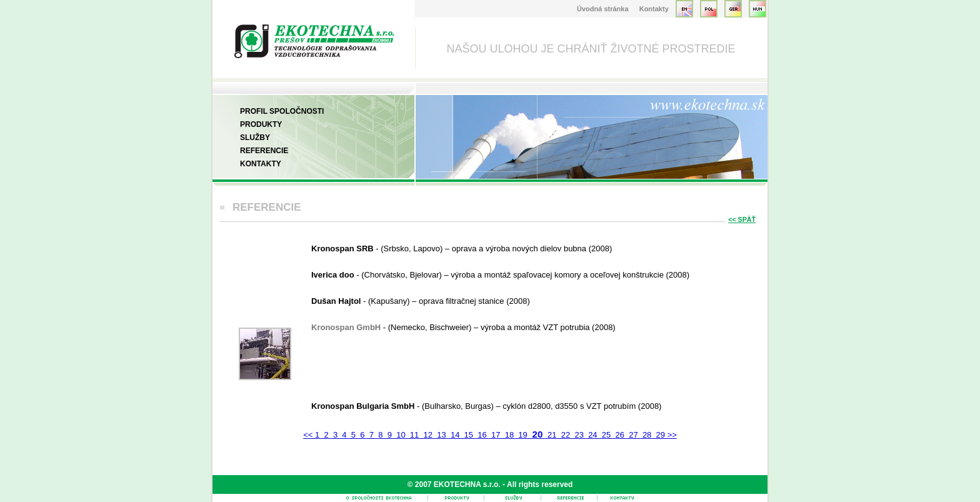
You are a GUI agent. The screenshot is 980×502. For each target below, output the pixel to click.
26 (620, 435)
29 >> (665, 435)
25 (606, 435)
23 (579, 435)
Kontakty (654, 9)
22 (566, 435)
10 (401, 435)
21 (552, 435)
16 (482, 435)
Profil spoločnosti (282, 111)
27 (634, 435)
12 (428, 435)
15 (469, 435)
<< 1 (312, 435)
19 (523, 435)
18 (509, 435)
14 (455, 435)
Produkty (261, 124)
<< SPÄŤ (742, 219)
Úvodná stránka (603, 9)
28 (647, 435)
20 (537, 434)
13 (442, 435)
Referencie (264, 151)
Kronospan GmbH (347, 327)
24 (593, 435)
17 (496, 435)
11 (414, 435)
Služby (255, 138)
